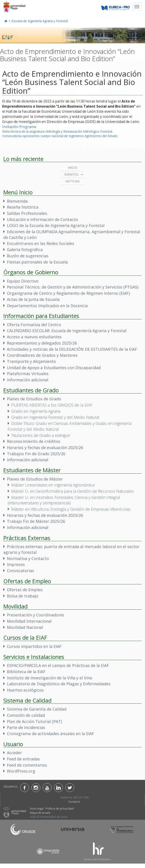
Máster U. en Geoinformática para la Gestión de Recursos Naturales (72, 491)
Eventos (71, 174)
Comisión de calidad (26, 715)
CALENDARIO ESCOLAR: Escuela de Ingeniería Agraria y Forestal (67, 331)
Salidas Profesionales (27, 213)
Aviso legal (37, 808)
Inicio (72, 168)
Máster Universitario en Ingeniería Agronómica (53, 485)
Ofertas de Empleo (25, 590)
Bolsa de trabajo (23, 596)
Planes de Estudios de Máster (35, 479)
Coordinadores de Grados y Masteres (42, 355)
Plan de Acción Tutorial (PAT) (34, 721)
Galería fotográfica (25, 250)
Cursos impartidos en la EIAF (34, 646)
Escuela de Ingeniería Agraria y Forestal (40, 21)
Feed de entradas (23, 759)
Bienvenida (17, 201)
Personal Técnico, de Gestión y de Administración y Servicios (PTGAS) (73, 287)
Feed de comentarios (27, 765)
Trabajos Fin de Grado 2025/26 (36, 454)
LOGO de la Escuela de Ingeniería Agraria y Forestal (56, 225)
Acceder (14, 753)
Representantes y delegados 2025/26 (42, 343)
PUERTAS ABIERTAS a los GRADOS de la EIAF (52, 405)
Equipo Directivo (23, 281)
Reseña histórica (23, 207)
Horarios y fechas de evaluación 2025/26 (45, 448)
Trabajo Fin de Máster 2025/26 (36, 521)
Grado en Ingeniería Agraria (36, 411)
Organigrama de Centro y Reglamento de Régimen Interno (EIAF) (68, 293)
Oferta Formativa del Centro (34, 325)
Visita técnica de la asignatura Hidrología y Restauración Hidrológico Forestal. (57, 131)
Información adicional (28, 380)
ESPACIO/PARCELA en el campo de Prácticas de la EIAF (58, 665)
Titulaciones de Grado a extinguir (41, 435)
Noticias (72, 181)
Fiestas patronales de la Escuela (37, 262)
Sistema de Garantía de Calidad (37, 709)
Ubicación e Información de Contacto (42, 219)
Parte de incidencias (26, 727)
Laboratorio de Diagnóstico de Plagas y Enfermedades (59, 684)
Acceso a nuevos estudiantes (34, 337)
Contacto (74, 802)
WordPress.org (21, 771)
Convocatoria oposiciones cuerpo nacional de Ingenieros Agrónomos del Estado (60, 136)
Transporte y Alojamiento (31, 361)
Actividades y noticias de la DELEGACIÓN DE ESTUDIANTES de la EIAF (72, 349)
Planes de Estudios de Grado (34, 399)
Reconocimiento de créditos (34, 441)
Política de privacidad (60, 808)
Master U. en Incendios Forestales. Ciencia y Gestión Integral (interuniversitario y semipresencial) (64, 500)
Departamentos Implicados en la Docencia (47, 306)
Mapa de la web (40, 813)
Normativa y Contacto (28, 558)
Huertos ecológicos (25, 690)
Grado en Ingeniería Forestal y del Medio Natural (55, 417)
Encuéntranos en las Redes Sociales (41, 243)
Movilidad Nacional (25, 627)
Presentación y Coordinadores (36, 615)
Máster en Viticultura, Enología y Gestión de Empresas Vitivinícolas (71, 509)
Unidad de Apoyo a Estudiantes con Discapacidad (54, 368)
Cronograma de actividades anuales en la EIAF (50, 734)
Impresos (16, 564)
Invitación (10, 127)
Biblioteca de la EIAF (26, 672)
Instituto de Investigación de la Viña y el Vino (50, 678)
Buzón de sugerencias (28, 256)
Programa (28, 127)
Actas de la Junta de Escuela (33, 299)
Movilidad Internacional (29, 621)
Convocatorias (20, 571)
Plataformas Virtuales (28, 374)
